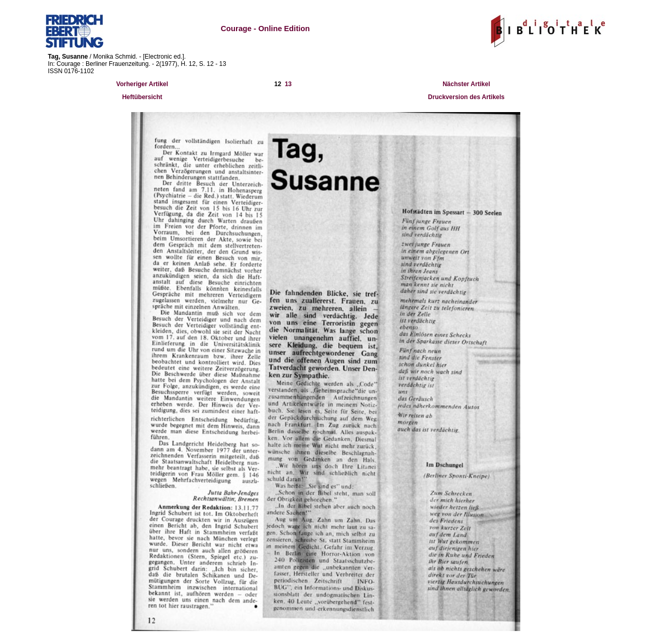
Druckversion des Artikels (466, 97)
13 (288, 84)
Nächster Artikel (466, 84)
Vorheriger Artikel (142, 84)
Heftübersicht (142, 97)
